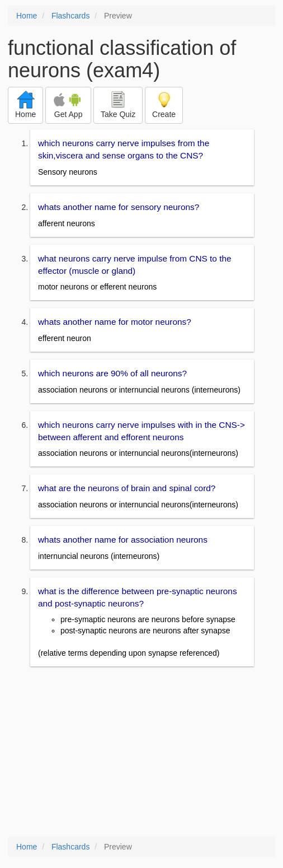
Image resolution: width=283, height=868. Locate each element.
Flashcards (70, 16)
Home (27, 16)
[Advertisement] (141, 753)
